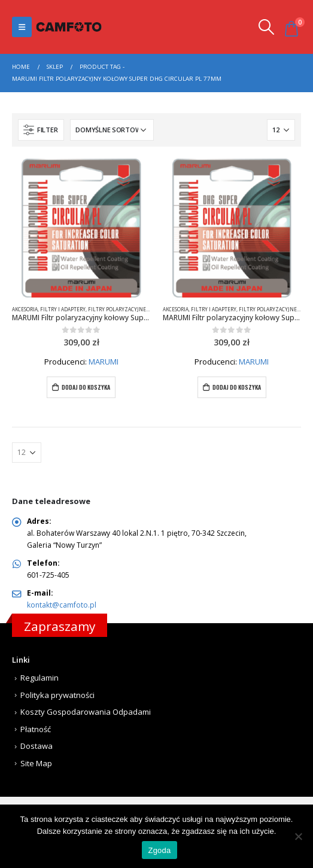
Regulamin (39, 678)
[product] (81, 228)
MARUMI (104, 362)
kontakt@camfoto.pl (62, 605)
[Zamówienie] (112, 130)
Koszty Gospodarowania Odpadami (86, 712)
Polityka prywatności (57, 695)
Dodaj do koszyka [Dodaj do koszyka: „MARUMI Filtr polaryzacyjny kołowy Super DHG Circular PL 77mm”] (86, 387)
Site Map (36, 763)
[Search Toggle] (266, 27)
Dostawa (37, 746)
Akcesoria (25, 309)
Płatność (36, 729)
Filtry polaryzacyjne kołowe (127, 309)
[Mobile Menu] (22, 27)
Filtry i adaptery (63, 309)
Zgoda (159, 850)
